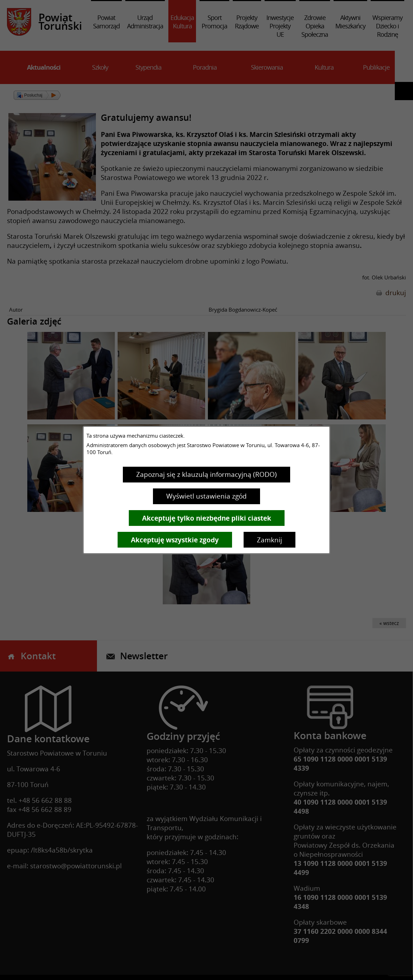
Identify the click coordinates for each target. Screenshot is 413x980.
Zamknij (269, 540)
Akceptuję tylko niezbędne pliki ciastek (207, 518)
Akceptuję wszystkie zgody (175, 540)
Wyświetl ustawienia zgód (206, 496)
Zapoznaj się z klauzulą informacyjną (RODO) (206, 474)
